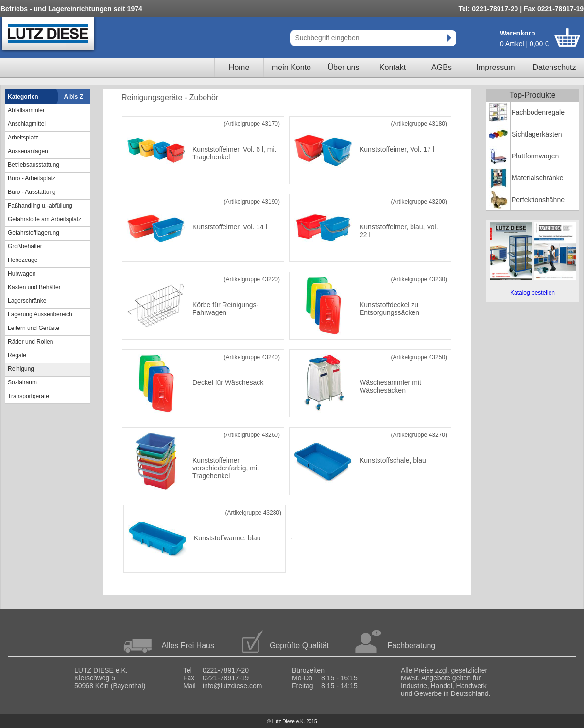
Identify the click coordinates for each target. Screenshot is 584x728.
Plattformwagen (535, 156)
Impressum (495, 67)
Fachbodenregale (538, 112)
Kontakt (393, 67)
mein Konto (291, 67)
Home (239, 67)
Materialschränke (538, 178)
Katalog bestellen (532, 293)
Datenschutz (555, 67)
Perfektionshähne (538, 200)
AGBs (442, 67)
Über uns (344, 67)
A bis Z (74, 97)
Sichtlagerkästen (537, 134)
